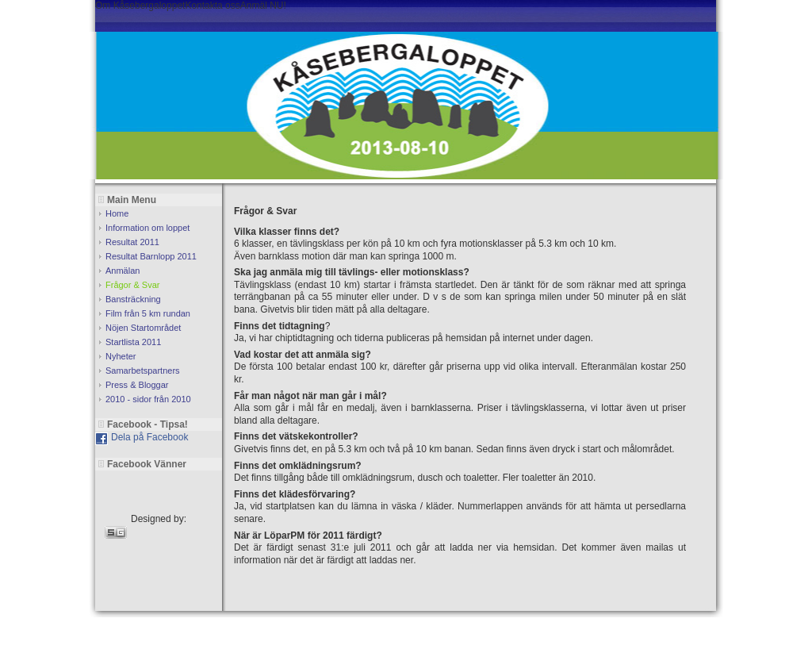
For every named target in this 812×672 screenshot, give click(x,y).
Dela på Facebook (149, 437)
